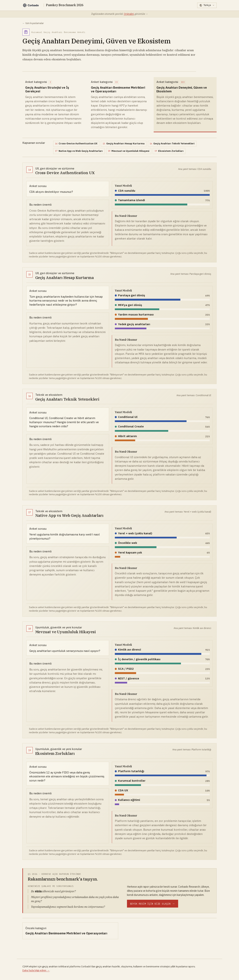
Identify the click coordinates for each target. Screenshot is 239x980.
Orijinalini (129, 14)
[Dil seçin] (207, 5)
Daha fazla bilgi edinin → (36, 970)
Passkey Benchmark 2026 (65, 5)
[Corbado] (31, 5)
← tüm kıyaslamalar (33, 23)
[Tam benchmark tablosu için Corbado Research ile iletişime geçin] (153, 904)
